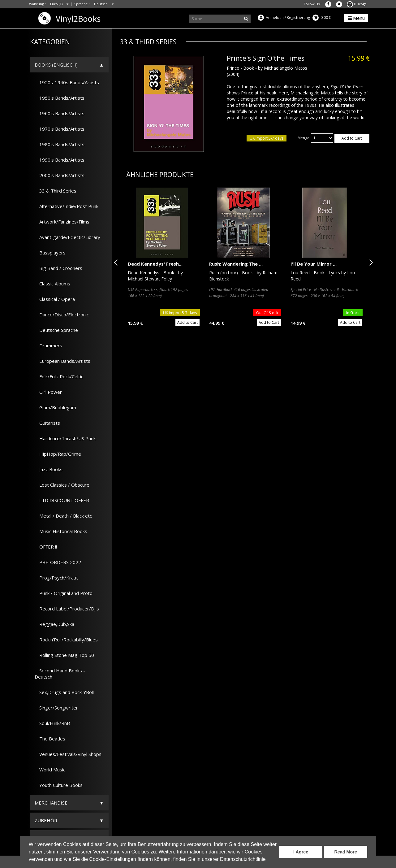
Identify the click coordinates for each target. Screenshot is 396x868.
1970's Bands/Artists (60, 129)
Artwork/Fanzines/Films (62, 222)
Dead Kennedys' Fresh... (155, 264)
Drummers (48, 345)
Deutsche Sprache (56, 330)
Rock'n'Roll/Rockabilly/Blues (66, 640)
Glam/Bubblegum (55, 407)
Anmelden (275, 17)
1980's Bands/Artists (60, 144)
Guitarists (47, 423)
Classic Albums (52, 284)
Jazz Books (49, 469)
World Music (50, 770)
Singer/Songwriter (56, 708)
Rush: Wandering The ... (236, 264)
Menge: (304, 138)
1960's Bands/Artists (60, 113)
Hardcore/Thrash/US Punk (65, 438)
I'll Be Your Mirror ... (314, 264)
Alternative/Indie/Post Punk (67, 206)
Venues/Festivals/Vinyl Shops (68, 754)
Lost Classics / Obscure (62, 485)
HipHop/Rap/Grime (58, 454)
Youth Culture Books (59, 785)
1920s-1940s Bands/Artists (67, 82)
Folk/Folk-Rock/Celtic (59, 376)
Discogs (357, 4)
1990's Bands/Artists (60, 160)
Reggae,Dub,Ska (54, 624)
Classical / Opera (55, 299)
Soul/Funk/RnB (52, 723)
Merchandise (51, 803)
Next (370, 263)
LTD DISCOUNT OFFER (62, 500)
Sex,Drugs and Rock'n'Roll (64, 692)
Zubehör (46, 820)
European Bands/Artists (62, 361)
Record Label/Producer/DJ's (67, 609)
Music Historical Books (61, 531)
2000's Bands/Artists (60, 175)
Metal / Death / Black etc (63, 516)
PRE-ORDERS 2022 (58, 562)
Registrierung (298, 17)
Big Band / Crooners (58, 268)
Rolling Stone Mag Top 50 (64, 655)
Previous (117, 263)
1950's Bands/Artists (60, 98)
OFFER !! (46, 547)
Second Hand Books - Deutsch (60, 674)
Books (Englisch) (56, 65)
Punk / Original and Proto (64, 593)
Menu (356, 18)
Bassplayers (50, 253)
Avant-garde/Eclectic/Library (67, 237)
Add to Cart (352, 138)
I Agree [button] (301, 852)
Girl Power (48, 392)
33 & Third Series (56, 191)
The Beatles (50, 739)
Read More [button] (346, 852)
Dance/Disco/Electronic (62, 315)
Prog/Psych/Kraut (56, 578)
